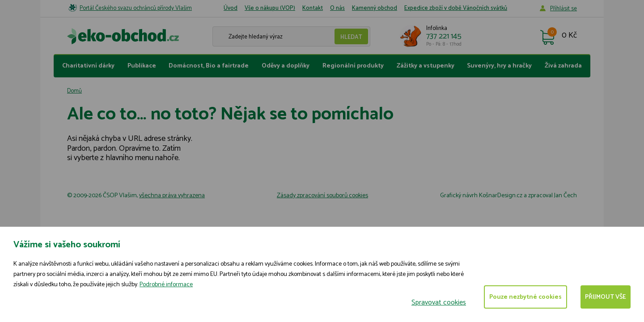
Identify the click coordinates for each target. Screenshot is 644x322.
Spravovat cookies (439, 303)
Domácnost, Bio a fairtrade (209, 66)
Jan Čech (566, 196)
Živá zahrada (563, 66)
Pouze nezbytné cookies (525, 297)
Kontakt (313, 8)
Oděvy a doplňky (286, 66)
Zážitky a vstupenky (426, 66)
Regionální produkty (353, 66)
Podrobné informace (166, 285)
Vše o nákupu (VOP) (270, 8)
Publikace (142, 66)
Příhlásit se (563, 9)
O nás (337, 8)
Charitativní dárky (88, 66)
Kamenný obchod (375, 8)
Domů (74, 91)
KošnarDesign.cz (501, 196)
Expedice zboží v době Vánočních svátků (456, 8)
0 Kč (569, 36)
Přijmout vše (606, 297)
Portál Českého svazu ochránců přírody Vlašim (136, 8)
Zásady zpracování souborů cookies (322, 196)
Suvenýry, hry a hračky (499, 66)
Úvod (231, 8)
